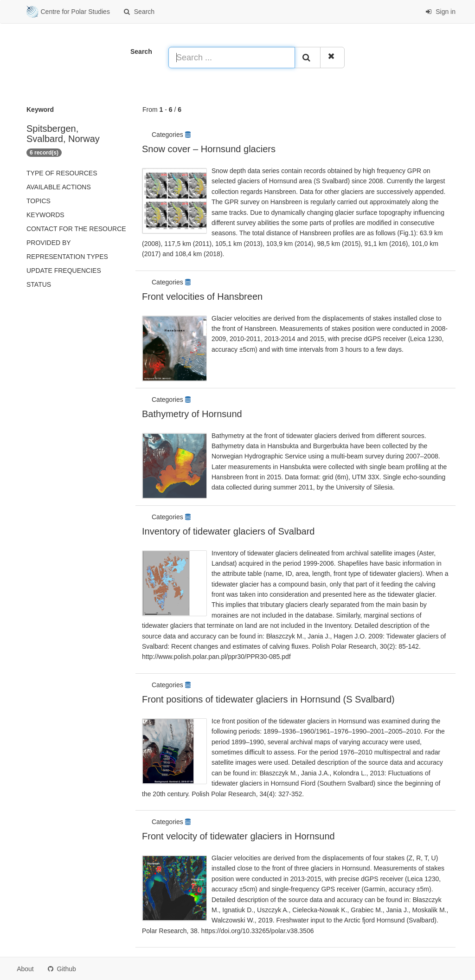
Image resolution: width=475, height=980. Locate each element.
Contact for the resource (76, 229)
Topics (39, 201)
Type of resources (62, 173)
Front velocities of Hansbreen (202, 297)
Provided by (49, 243)
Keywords (45, 215)
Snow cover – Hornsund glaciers (209, 149)
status (39, 284)
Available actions (59, 187)
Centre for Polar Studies (68, 12)
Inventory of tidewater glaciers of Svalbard (228, 531)
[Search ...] (232, 58)
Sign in (440, 12)
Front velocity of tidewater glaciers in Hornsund (238, 836)
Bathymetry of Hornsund (192, 414)
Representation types (67, 257)
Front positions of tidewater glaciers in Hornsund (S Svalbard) (268, 699)
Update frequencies (64, 271)
